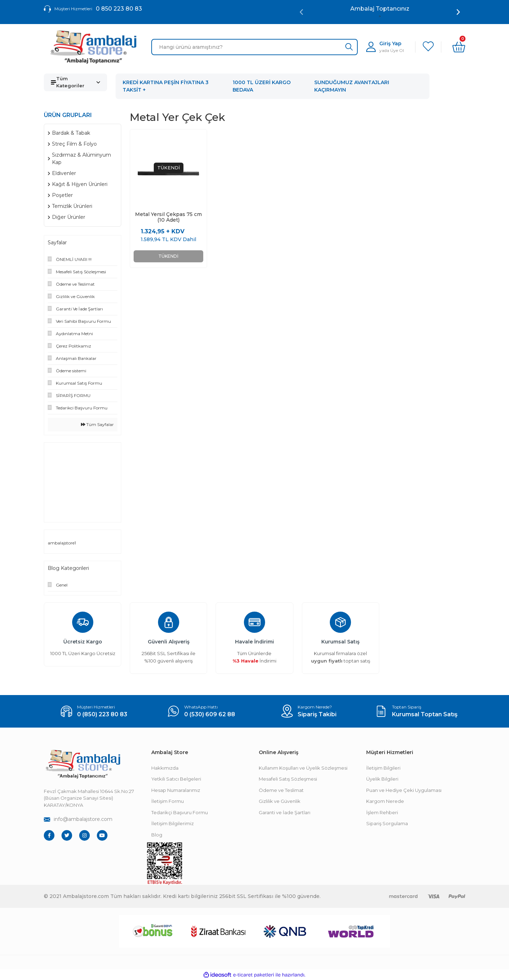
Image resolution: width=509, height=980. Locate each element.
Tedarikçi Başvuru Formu (180, 812)
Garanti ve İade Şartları (285, 812)
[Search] (255, 47)
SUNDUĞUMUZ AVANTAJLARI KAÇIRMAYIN (352, 86)
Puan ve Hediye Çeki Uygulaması (404, 790)
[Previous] (301, 12)
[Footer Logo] (83, 764)
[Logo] (93, 47)
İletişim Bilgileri (383, 768)
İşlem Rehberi (382, 812)
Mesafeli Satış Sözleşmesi (288, 779)
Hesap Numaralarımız (176, 790)
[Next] (458, 12)
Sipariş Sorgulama (387, 823)
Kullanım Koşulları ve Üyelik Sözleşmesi (303, 768)
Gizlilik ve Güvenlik (280, 801)
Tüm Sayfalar (97, 424)
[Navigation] (75, 82)
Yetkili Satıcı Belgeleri (176, 779)
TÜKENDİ (168, 256)
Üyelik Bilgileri (382, 779)
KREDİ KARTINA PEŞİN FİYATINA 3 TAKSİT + (166, 86)
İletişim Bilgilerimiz (172, 823)
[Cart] (459, 47)
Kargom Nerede (385, 801)
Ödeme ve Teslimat (281, 790)
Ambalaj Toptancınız (380, 9)
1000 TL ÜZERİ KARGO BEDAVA (262, 86)
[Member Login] (385, 47)
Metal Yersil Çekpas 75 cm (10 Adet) (168, 217)
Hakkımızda (165, 768)
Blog (157, 835)
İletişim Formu (168, 801)
